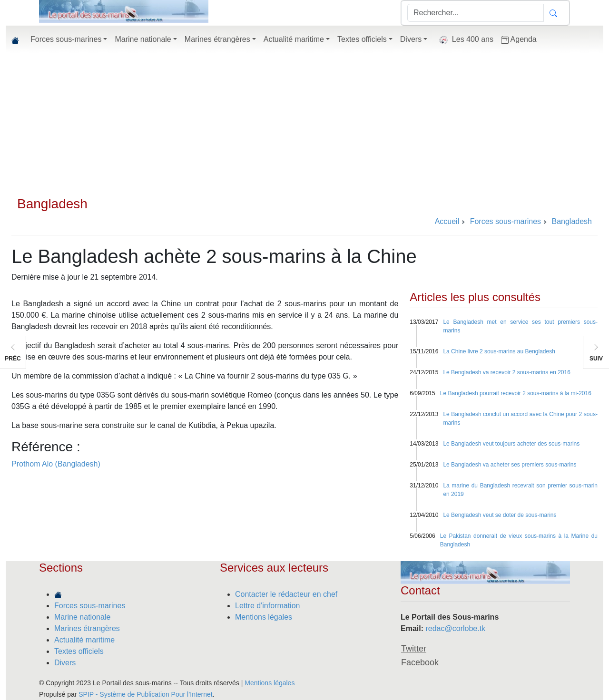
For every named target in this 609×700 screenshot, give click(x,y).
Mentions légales (264, 617)
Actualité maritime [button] (294, 39)
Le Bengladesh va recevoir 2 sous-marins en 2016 (507, 372)
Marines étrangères (87, 628)
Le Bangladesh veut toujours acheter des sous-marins (511, 444)
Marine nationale (82, 617)
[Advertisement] (304, 125)
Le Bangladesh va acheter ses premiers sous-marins (510, 465)
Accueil (447, 221)
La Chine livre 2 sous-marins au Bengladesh (499, 351)
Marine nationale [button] (143, 39)
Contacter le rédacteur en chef (286, 594)
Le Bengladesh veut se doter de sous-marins (500, 515)
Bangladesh (52, 204)
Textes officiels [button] (362, 39)
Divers (65, 663)
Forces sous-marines (90, 606)
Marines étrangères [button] (217, 39)
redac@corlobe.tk (455, 628)
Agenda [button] (519, 39)
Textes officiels (79, 651)
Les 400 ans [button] (464, 40)
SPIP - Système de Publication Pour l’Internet (145, 694)
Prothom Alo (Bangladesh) (56, 464)
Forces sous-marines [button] (66, 39)
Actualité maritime (84, 640)
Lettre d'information (267, 606)
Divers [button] (411, 39)
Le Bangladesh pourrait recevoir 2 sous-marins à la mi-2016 (516, 393)
